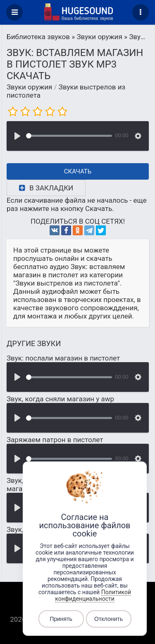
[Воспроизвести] (17, 136)
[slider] (69, 136)
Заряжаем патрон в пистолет (55, 440)
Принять (61, 619)
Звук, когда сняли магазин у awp (60, 399)
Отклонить (108, 619)
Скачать (78, 171)
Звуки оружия (29, 87)
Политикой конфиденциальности (93, 595)
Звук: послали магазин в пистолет (63, 358)
